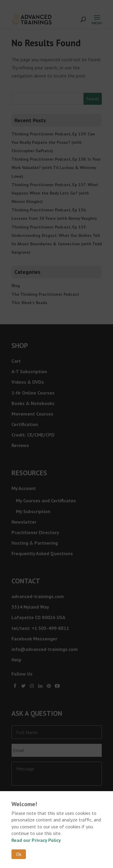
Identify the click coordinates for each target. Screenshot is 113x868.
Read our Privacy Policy (36, 840)
